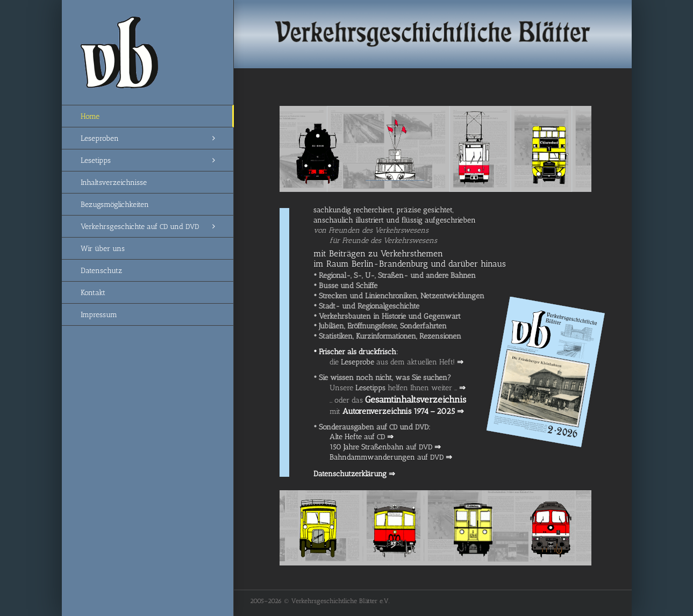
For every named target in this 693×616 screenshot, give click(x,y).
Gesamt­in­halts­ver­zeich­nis (416, 399)
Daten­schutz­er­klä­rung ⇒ (354, 474)
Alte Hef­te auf (362, 437)
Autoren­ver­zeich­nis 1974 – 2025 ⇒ (403, 411)
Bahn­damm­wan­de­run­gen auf (391, 457)
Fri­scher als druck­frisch (355, 352)
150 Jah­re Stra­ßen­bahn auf (385, 447)
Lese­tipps (370, 388)
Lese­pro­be (358, 362)
